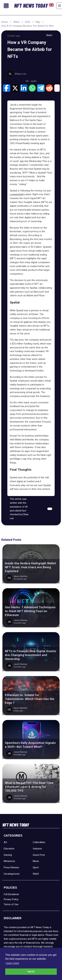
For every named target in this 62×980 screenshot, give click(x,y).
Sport (36, 867)
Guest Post (39, 855)
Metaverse (9, 861)
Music (36, 861)
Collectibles (39, 842)
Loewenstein (17, 194)
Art (5, 842)
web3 (34, 81)
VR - (28, 81)
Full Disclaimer (11, 894)
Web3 (16, 22)
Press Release (11, 867)
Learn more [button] (12, 963)
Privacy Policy (11, 899)
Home (5, 22)
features (37, 849)
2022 (28, 22)
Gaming (8, 855)
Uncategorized (12, 874)
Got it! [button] (31, 972)
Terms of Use (11, 904)
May (38, 22)
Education (9, 849)
